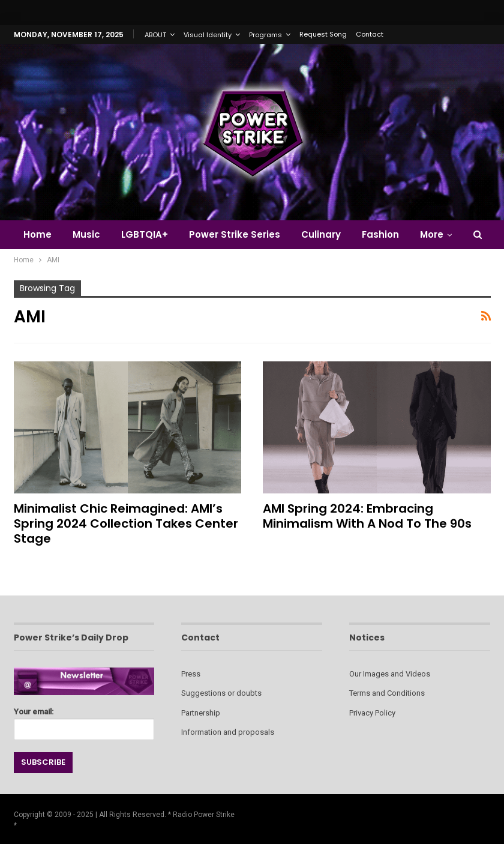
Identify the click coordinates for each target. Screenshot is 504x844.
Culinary (321, 234)
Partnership (201, 713)
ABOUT (155, 35)
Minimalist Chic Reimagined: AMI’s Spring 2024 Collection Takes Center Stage (126, 523)
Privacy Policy (372, 713)
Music (86, 234)
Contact (370, 34)
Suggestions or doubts (221, 693)
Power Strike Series (235, 234)
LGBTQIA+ (145, 234)
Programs (265, 35)
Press (191, 674)
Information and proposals (228, 732)
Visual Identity (208, 35)
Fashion (380, 234)
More (432, 234)
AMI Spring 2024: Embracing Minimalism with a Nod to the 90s (367, 516)
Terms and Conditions (387, 693)
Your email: (84, 721)
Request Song (323, 34)
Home (37, 234)
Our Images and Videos (390, 674)
